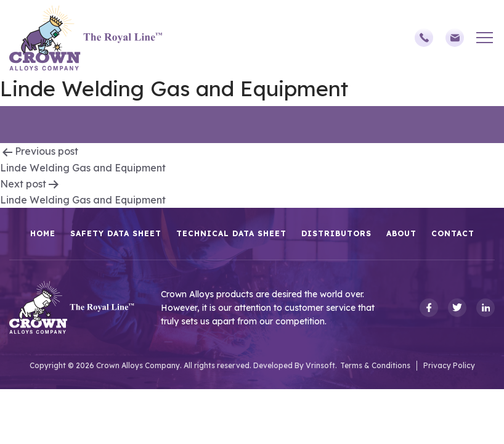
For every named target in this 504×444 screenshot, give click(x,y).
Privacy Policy (449, 365)
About (401, 233)
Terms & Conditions (375, 365)
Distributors (336, 233)
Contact (453, 233)
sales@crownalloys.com (455, 38)
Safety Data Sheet (116, 233)
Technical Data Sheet (231, 233)
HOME (43, 233)
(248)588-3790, (424, 38)
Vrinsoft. (321, 365)
